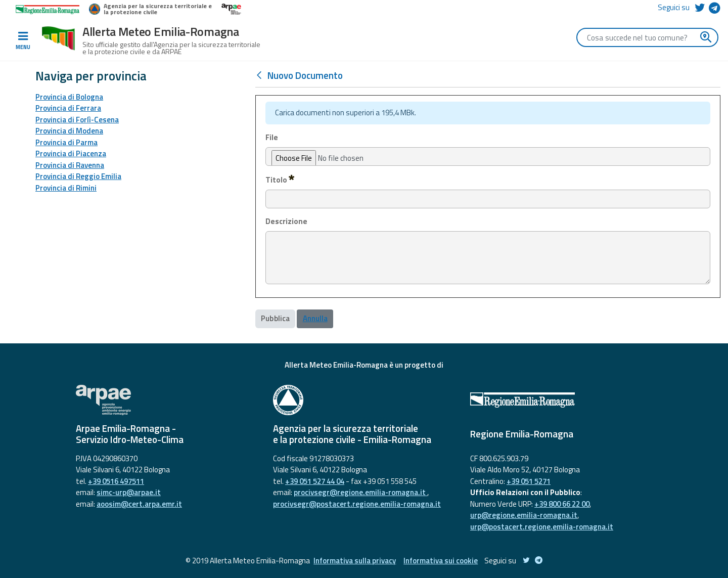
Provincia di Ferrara (68, 108)
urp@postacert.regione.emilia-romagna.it (542, 527)
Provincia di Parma (66, 142)
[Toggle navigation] (23, 41)
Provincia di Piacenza (71, 153)
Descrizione (286, 221)
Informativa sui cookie (441, 561)
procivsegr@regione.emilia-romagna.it (360, 492)
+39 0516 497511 (116, 481)
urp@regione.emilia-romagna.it (524, 515)
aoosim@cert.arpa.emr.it (139, 504)
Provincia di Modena (69, 131)
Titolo (280, 180)
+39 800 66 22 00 (562, 504)
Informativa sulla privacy (355, 561)
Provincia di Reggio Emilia (78, 176)
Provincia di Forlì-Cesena (77, 120)
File (272, 138)
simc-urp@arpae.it (129, 492)
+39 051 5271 (529, 481)
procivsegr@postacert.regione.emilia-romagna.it (357, 504)
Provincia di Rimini (66, 188)
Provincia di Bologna (69, 97)
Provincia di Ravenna (70, 165)
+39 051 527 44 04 (315, 481)
